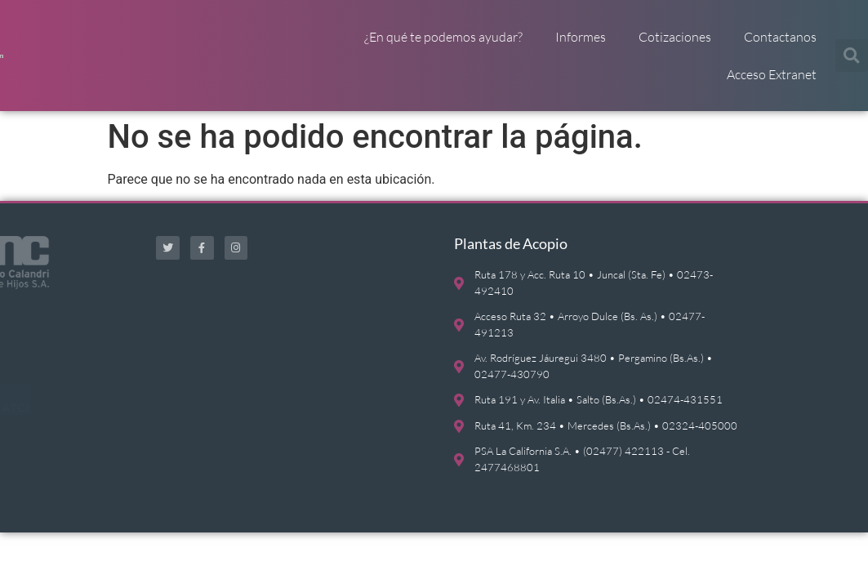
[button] (852, 56)
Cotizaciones (675, 37)
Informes (581, 37)
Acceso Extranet (772, 74)
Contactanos (780, 37)
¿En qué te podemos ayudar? (443, 37)
